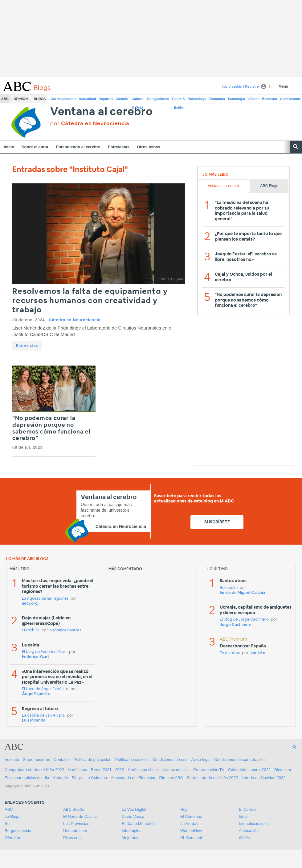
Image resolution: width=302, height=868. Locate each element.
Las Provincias (76, 824)
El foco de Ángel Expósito (45, 689)
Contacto (62, 760)
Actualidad (88, 99)
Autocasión (249, 831)
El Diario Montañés (139, 824)
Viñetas (253, 99)
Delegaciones (158, 99)
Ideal (243, 816)
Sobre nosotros (36, 760)
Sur (8, 824)
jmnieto (258, 653)
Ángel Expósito (36, 694)
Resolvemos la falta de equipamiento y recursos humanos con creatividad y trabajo (90, 301)
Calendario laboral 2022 (249, 770)
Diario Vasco (133, 816)
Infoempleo (132, 831)
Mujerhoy (130, 838)
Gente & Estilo (178, 100)
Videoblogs (197, 99)
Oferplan (12, 838)
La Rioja (12, 816)
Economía (217, 99)
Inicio (9, 147)
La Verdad (189, 824)
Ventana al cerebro (101, 112)
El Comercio (191, 816)
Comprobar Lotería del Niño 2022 (34, 770)
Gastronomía (290, 99)
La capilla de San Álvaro (43, 716)
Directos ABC (171, 778)
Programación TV (209, 770)
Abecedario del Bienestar (133, 778)
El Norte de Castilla (80, 816)
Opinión (21, 99)
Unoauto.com (75, 831)
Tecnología (236, 99)
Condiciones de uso (170, 760)
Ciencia (122, 99)
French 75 (31, 630)
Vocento (12, 760)
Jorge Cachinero (236, 625)
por (90, 124)
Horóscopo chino (143, 770)
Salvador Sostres (66, 630)
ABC (5, 99)
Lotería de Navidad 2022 (263, 778)
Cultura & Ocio (138, 100)
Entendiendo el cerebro (78, 147)
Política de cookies (132, 760)
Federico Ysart (36, 657)
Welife (244, 838)
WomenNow (191, 831)
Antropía (61, 778)
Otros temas (149, 147)
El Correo (247, 809)
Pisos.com (72, 838)
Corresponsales (63, 99)
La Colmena (96, 778)
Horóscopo (78, 770)
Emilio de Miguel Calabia (242, 593)
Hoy (184, 809)
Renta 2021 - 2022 (108, 770)
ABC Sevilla (74, 809)
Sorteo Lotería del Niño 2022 (212, 778)
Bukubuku (229, 588)
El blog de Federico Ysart (44, 652)
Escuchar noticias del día (27, 778)
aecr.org (30, 604)
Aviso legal (201, 760)
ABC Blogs (269, 186)
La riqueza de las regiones (45, 599)
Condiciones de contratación (239, 760)
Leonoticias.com (253, 824)
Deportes (106, 99)
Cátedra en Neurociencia (75, 320)
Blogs (40, 99)
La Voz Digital (134, 809)
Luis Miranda (34, 720)
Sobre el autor (35, 147)
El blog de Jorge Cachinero (244, 620)
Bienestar (270, 99)
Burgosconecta (18, 831)
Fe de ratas (230, 653)
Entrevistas (119, 147)
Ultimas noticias (175, 770)
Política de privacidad (92, 760)
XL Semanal (191, 838)
